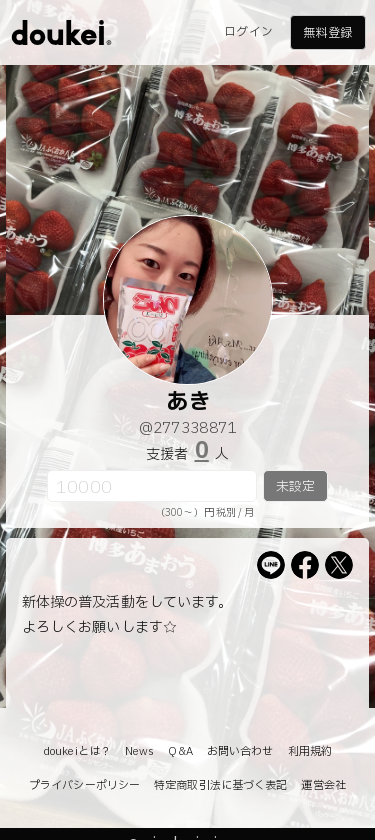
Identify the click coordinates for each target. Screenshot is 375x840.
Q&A (180, 751)
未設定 (295, 487)
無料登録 (327, 33)
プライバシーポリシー (84, 785)
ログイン (248, 32)
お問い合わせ (240, 751)
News (139, 751)
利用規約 (310, 751)
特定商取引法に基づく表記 (220, 785)
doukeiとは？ (77, 751)
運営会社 (323, 785)
